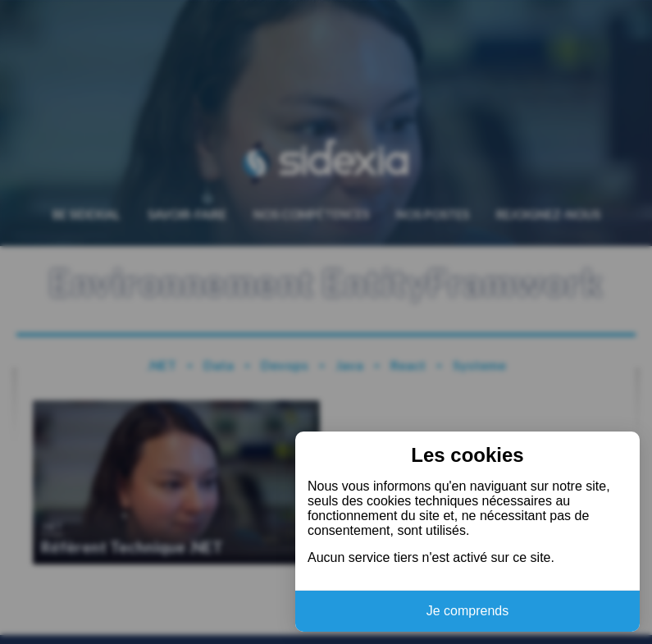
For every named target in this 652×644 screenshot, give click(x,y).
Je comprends (468, 611)
